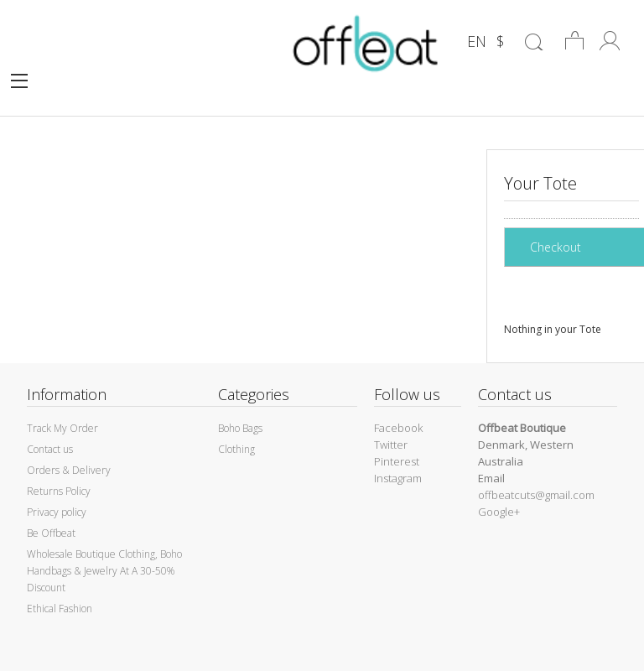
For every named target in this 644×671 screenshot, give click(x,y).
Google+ (499, 512)
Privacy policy (57, 512)
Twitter (391, 445)
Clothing (236, 449)
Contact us (50, 449)
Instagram (398, 478)
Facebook (398, 428)
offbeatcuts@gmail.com (536, 495)
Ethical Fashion (60, 609)
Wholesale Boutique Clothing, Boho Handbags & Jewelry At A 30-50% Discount (104, 571)
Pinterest (397, 461)
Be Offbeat (51, 533)
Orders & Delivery (69, 470)
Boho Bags (240, 428)
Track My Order (62, 428)
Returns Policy (59, 491)
